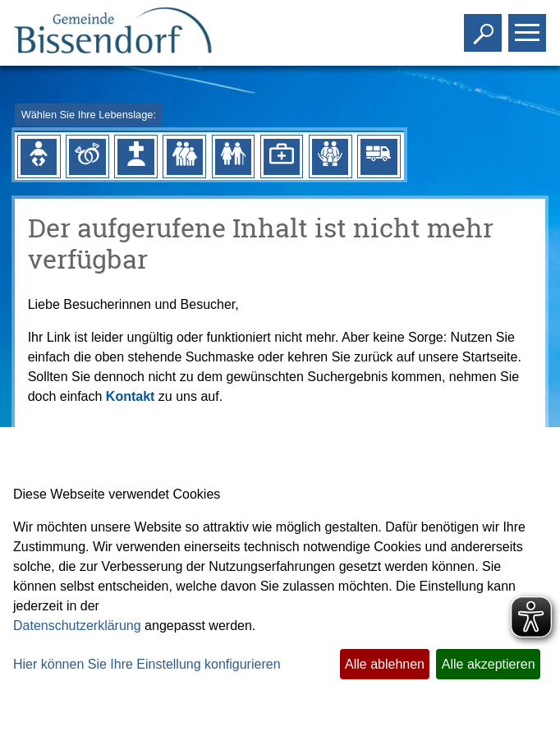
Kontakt (131, 396)
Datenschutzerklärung (77, 626)
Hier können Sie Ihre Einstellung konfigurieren (147, 664)
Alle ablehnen (385, 664)
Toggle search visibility (485, 26)
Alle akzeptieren (489, 664)
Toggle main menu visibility (529, 26)
